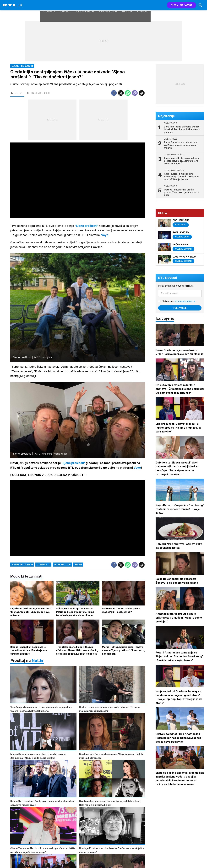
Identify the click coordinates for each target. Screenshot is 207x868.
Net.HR (127, 5)
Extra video (108, 5)
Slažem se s (179, 301)
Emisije (65, 5)
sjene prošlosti (22, 565)
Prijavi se (180, 308)
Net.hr (38, 661)
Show (163, 213)
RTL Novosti (168, 278)
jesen (78, 565)
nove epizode (62, 565)
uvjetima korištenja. (186, 301)
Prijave (143, 5)
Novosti (49, 5)
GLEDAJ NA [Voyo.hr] (181, 5)
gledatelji (43, 565)
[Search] (200, 5)
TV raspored (85, 5)
